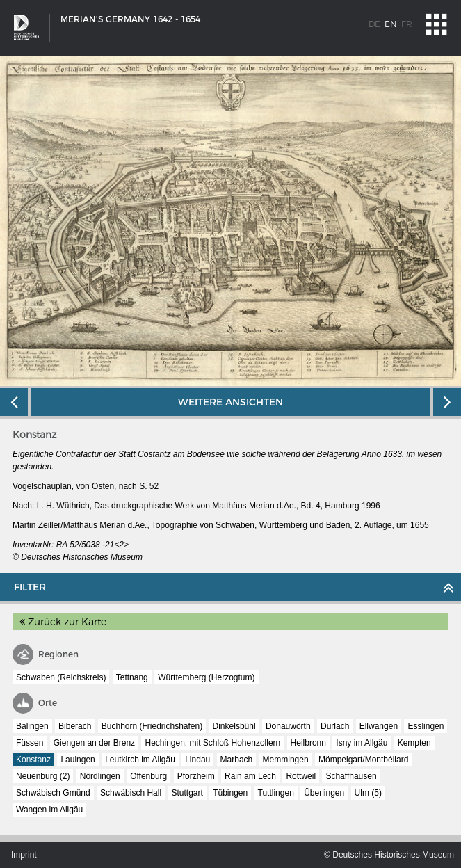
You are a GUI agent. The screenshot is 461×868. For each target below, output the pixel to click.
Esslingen (426, 726)
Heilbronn (308, 743)
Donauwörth (288, 726)
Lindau (197, 759)
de (374, 24)
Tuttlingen (276, 793)
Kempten (414, 743)
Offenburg (148, 776)
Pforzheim (196, 776)
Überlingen (324, 793)
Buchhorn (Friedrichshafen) (152, 726)
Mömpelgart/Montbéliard (363, 759)
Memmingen (286, 759)
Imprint (24, 855)
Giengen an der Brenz (94, 743)
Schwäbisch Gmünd (53, 793)
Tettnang (132, 677)
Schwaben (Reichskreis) (61, 677)
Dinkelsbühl (234, 726)
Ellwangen (379, 726)
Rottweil (301, 776)
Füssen (30, 743)
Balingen (32, 726)
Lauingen (78, 759)
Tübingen (230, 793)
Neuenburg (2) (43, 776)
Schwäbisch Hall (131, 793)
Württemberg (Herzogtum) (206, 677)
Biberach (75, 726)
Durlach (335, 726)
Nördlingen (100, 776)
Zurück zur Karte (63, 622)
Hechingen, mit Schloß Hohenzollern (212, 743)
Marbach (237, 759)
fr (407, 24)
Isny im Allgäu (362, 743)
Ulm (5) (368, 793)
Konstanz (33, 759)
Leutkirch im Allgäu (140, 759)
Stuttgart (187, 793)
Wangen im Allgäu (49, 810)
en (391, 24)
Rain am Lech (250, 776)
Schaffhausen (351, 776)
